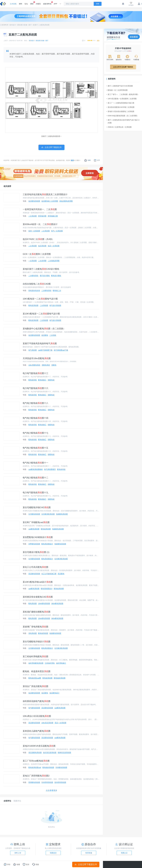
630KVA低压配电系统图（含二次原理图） (122, 116)
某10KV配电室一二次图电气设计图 (41, 314)
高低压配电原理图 (66, 201)
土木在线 (13, 4)
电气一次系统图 (57, 231)
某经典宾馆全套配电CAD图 (38, 597)
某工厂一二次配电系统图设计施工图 (120, 103)
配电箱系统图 (46, 529)
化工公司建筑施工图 (49, 574)
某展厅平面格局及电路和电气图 (40, 344)
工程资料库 (4, 25)
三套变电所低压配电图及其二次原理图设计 (45, 194)
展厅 (30, 25)
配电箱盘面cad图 (35, 678)
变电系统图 (33, 633)
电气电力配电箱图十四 (35, 418)
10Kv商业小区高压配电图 (37, 716)
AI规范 (38, 4)
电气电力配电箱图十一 (35, 463)
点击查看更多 (51, 790)
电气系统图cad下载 (61, 350)
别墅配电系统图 (34, 544)
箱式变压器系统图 (50, 753)
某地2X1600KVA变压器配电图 (39, 746)
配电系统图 (33, 604)
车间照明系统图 (47, 782)
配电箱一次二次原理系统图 (117, 90)
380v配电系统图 (57, 604)
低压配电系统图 (34, 201)
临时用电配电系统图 (36, 663)
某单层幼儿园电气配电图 (37, 731)
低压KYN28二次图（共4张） (38, 239)
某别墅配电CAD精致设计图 (38, 537)
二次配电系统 (33, 276)
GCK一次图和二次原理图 (37, 254)
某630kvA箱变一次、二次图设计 (40, 224)
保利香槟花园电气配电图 (37, 701)
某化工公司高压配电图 (35, 567)
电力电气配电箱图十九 (35, 493)
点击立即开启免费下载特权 (123, 67)
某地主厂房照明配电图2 (36, 776)
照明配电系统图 (34, 782)
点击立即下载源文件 (86, 864)
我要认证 (124, 853)
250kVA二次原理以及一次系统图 (119, 127)
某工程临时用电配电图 (35, 657)
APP (55, 4)
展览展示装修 (22, 25)
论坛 (26, 4)
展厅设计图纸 (45, 276)
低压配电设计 (54, 693)
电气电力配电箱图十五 (35, 448)
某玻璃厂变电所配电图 (35, 627)
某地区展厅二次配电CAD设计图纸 (41, 269)
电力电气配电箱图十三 (35, 373)
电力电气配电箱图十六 (35, 388)
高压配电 (61, 574)
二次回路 (53, 335)
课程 (32, 3)
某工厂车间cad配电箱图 (36, 761)
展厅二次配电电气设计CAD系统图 (120, 86)
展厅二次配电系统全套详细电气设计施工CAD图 (123, 121)
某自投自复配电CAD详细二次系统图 (120, 107)
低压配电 (45, 335)
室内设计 (13, 25)
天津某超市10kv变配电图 (37, 358)
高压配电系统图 (34, 574)
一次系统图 (33, 261)
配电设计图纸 (56, 276)
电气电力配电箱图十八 (35, 403)
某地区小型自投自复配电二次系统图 (120, 111)
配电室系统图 (33, 305)
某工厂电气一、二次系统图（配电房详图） (123, 94)
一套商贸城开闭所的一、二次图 (40, 209)
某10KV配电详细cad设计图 (38, 582)
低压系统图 (42, 246)
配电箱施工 (42, 380)
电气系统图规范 (50, 469)
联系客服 (89, 853)
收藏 (87, 160)
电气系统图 (33, 350)
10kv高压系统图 (47, 723)
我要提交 (53, 853)
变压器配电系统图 (35, 753)
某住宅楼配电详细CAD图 (37, 507)
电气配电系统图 (34, 708)
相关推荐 (7, 186)
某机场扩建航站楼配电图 (37, 612)
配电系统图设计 (47, 544)
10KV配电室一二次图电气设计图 (40, 299)
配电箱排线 (33, 380)
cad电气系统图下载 (45, 350)
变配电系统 (46, 365)
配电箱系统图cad (35, 767)
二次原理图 (42, 261)
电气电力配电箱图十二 (35, 478)
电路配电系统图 (62, 514)
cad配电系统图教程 (36, 469)
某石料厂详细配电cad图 (36, 522)
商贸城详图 (42, 216)
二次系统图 (33, 216)
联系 (72, 160)
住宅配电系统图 (34, 514)
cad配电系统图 (34, 529)
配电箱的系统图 (60, 678)
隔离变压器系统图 (64, 753)
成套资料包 (47, 3)
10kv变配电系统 (34, 365)
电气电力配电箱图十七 (35, 433)
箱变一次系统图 (34, 231)
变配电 (54, 365)
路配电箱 (51, 380)
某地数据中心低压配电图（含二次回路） (44, 329)
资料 (20, 4)
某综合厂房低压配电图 (35, 686)
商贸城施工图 (53, 216)
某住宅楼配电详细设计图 (37, 642)
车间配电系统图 (61, 767)
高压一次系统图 (60, 723)
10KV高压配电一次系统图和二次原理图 (122, 99)
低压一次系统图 (54, 246)
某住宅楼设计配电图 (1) (36, 552)
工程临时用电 (50, 663)
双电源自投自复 (34, 291)
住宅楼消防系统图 (48, 514)
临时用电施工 (61, 663)
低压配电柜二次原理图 (50, 201)
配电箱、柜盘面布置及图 (37, 671)
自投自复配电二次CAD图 (37, 284)
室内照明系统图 (60, 782)
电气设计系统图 (55, 305)
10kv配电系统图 (44, 604)
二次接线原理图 (54, 261)
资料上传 (18, 853)
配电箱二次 (57, 291)
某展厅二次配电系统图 (41, 25)
